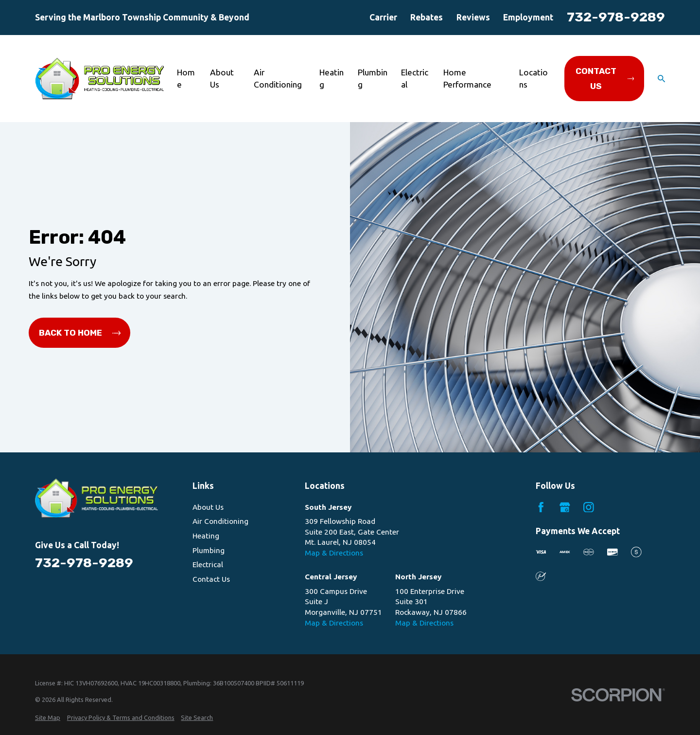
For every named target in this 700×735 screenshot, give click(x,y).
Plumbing (209, 550)
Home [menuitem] (186, 78)
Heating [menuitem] (332, 78)
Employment (528, 17)
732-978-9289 (616, 17)
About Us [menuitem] (222, 78)
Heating (206, 536)
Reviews (473, 17)
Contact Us (605, 79)
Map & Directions (334, 553)
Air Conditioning (220, 521)
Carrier (383, 17)
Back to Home (80, 333)
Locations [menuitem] (534, 78)
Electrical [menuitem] (415, 78)
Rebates (427, 17)
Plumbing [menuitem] (373, 78)
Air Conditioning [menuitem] (278, 78)
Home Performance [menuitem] (467, 78)
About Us (208, 507)
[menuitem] (48, 717)
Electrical (208, 565)
